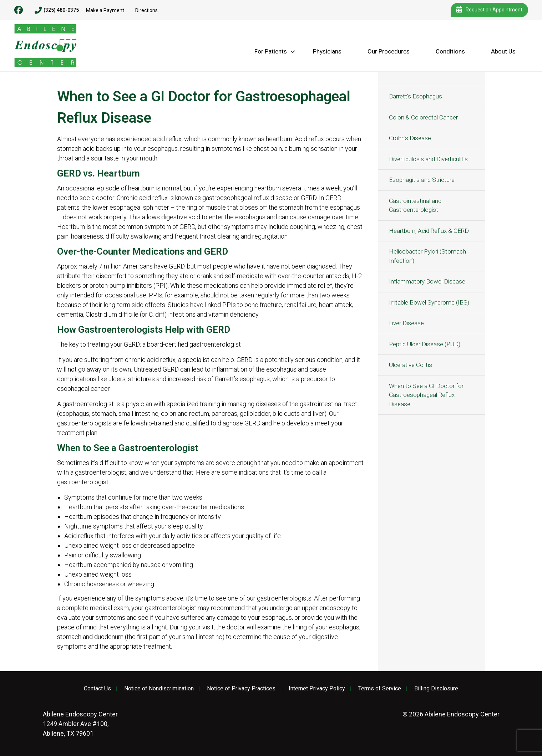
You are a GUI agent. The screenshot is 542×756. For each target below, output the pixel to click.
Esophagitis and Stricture (422, 180)
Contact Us (97, 689)
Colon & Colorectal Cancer (423, 117)
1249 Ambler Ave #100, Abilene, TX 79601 (80, 724)
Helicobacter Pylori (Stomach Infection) (427, 256)
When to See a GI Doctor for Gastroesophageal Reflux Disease (426, 395)
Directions (146, 10)
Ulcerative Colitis (411, 365)
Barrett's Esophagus (416, 96)
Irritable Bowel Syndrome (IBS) (429, 302)
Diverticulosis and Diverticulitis (428, 159)
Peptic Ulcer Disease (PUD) (425, 344)
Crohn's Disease (410, 138)
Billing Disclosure (436, 689)
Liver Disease (406, 323)
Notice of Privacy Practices (241, 689)
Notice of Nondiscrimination (159, 689)
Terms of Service (380, 689)
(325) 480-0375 (57, 10)
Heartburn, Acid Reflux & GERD (429, 231)
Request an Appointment (489, 10)
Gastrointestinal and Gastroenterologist (415, 205)
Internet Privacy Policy (317, 689)
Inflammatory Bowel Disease (427, 281)
